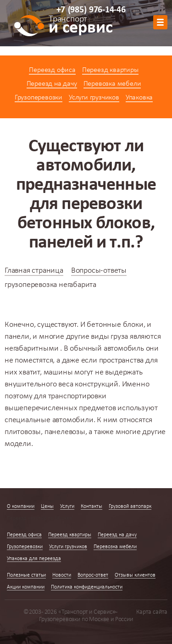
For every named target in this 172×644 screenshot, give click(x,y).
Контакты (92, 506)
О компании (21, 506)
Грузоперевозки (39, 98)
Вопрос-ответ (93, 575)
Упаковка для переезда (34, 559)
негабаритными (31, 349)
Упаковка (139, 98)
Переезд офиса (52, 70)
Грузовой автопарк (130, 506)
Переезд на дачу (52, 84)
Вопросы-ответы (99, 271)
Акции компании (26, 587)
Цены (47, 506)
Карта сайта (152, 612)
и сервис (80, 26)
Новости (62, 575)
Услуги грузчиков (94, 98)
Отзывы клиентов (135, 575)
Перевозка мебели (112, 84)
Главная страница (34, 271)
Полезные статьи (26, 575)
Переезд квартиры (110, 70)
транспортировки (77, 396)
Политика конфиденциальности (87, 587)
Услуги (67, 506)
